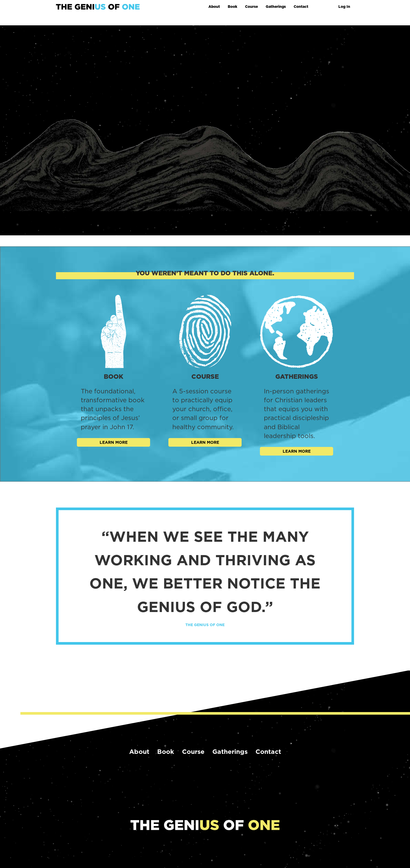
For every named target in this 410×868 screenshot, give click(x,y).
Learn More (114, 442)
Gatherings (276, 7)
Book (232, 7)
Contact (301, 7)
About (214, 7)
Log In (344, 7)
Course (251, 7)
